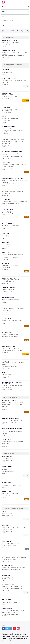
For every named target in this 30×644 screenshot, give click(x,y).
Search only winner (8, 20)
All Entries (28, 31)
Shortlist (23, 31)
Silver (13, 31)
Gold (8, 31)
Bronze (18, 31)
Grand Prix (2, 31)
